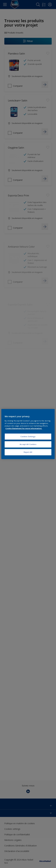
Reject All (28, 452)
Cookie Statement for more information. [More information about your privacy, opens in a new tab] (24, 428)
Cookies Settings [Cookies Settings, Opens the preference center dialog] (28, 436)
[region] (28, 434)
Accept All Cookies (28, 444)
